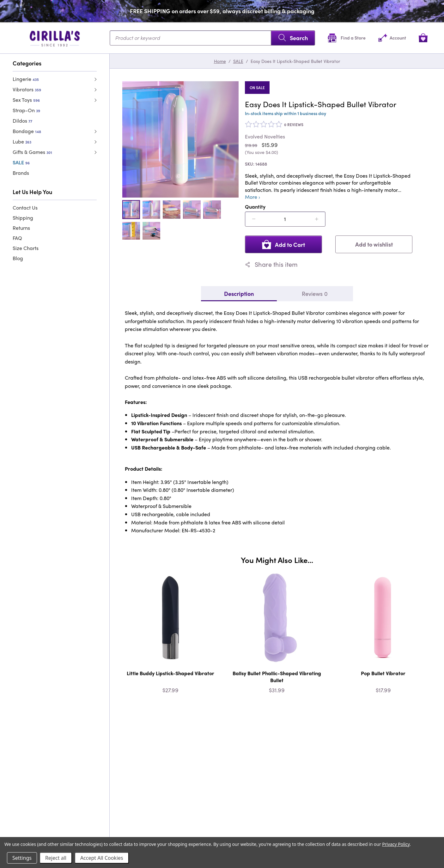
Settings (22, 858)
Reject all (56, 858)
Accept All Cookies (102, 858)
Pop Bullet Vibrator (383, 673)
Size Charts (26, 248)
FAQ (17, 238)
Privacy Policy (396, 844)
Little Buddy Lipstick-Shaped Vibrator (170, 673)
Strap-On (26, 110)
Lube (22, 141)
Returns (21, 228)
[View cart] (423, 38)
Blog (18, 258)
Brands (21, 173)
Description (239, 293)
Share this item (271, 264)
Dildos (22, 121)
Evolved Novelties (265, 137)
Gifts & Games (32, 152)
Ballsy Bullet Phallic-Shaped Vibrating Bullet (277, 677)
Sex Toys (26, 100)
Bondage (27, 131)
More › (252, 197)
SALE (21, 162)
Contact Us (25, 208)
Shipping (23, 218)
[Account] (392, 38)
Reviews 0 (315, 293)
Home (220, 61)
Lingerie (26, 79)
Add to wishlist (374, 244)
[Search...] (212, 38)
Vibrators (27, 89)
